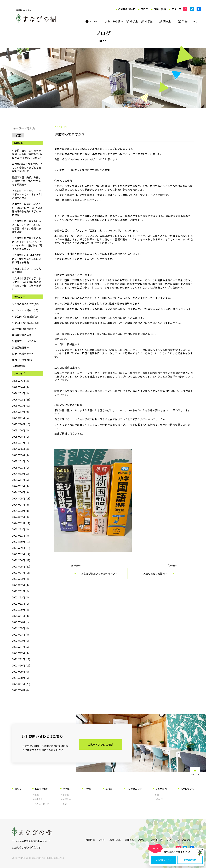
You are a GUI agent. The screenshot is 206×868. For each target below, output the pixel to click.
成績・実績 (112, 839)
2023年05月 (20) (21, 566)
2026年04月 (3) (20, 387)
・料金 (156, 795)
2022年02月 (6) (20, 641)
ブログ (97, 839)
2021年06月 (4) (20, 690)
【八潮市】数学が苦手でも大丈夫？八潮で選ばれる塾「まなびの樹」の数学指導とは (26, 284)
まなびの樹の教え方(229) (26, 304)
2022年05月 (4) (20, 628)
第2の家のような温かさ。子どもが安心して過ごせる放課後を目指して (27, 168)
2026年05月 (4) (20, 381)
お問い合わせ (164, 860)
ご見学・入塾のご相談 (100, 745)
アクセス (142, 839)
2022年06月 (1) (20, 622)
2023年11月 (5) (20, 536)
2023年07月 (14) (21, 554)
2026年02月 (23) (21, 399)
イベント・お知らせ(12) (25, 310)
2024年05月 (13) (21, 498)
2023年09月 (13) (21, 548)
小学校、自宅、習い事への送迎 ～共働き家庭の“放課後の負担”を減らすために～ (27, 154)
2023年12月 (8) (20, 529)
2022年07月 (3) (20, 616)
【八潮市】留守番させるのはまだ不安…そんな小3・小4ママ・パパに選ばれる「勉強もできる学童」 (27, 244)
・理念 (36, 795)
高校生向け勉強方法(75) (25, 329)
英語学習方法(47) (21, 335)
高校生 (108, 789)
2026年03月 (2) (20, 393)
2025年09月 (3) (20, 430)
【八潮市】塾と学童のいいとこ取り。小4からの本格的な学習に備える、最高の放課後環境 (27, 227)
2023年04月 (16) (21, 573)
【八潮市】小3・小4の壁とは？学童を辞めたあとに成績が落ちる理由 (27, 259)
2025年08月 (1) (20, 437)
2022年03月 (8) (20, 635)
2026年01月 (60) (21, 406)
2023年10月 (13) (21, 542)
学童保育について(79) (24, 341)
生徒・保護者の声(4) (23, 354)
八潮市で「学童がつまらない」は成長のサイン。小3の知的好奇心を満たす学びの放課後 (27, 210)
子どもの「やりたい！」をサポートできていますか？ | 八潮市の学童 (27, 194)
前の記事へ (99, 572)
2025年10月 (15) (21, 424)
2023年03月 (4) (20, 579)
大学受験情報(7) (21, 366)
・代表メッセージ (41, 804)
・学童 (64, 804)
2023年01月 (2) (20, 591)
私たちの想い (40, 789)
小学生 (65, 789)
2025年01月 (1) (20, 468)
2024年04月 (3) (20, 505)
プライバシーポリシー (164, 839)
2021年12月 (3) (20, 653)
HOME (16, 789)
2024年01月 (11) (21, 523)
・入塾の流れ (159, 799)
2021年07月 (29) (21, 684)
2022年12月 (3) (20, 597)
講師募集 (128, 839)
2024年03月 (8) (20, 511)
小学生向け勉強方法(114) (26, 316)
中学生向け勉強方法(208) (26, 323)
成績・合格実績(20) (23, 360)
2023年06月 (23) (21, 560)
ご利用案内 (160, 789)
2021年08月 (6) (20, 678)
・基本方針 (38, 799)
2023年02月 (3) (20, 585)
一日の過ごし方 (133, 789)
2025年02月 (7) (20, 461)
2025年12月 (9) (20, 412)
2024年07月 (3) (20, 486)
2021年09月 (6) (20, 672)
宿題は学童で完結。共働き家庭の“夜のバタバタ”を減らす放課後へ (26, 181)
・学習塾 (65, 795)
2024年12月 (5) (20, 474)
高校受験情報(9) (21, 347)
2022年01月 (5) (20, 647)
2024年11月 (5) (20, 480)
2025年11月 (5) (20, 418)
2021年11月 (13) (21, 659)
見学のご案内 (190, 860)
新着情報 (83, 839)
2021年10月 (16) (21, 665)
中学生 (87, 789)
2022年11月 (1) (20, 604)
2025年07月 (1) (20, 443)
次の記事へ (155, 572)
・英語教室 (66, 799)
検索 (18, 135)
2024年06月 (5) (20, 492)
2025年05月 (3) (20, 455)
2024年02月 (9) (20, 517)
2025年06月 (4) (20, 449)
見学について (186, 789)
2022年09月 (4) (20, 610)
